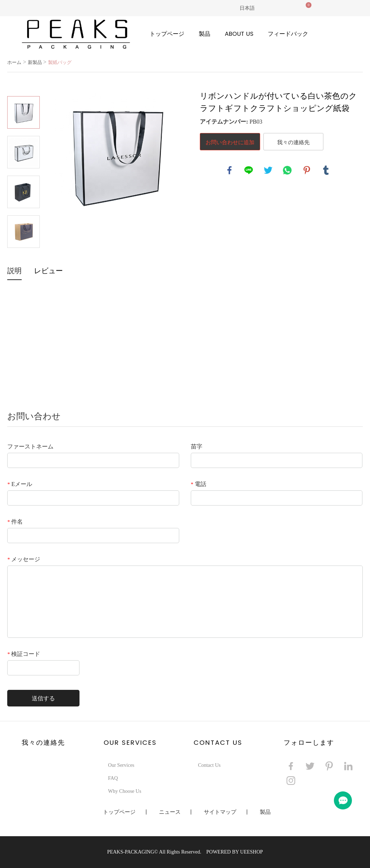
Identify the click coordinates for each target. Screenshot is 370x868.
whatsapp (287, 170)
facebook (229, 170)
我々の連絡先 (293, 142)
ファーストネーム (30, 446)
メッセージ (24, 559)
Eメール (20, 484)
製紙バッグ (60, 62)
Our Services (121, 765)
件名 (15, 522)
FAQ (113, 778)
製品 (205, 34)
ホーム (14, 62)
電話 (199, 484)
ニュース (170, 812)
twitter (268, 170)
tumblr (326, 170)
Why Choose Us (125, 791)
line (249, 170)
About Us (239, 34)
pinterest (307, 170)
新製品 (35, 62)
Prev (23, 86)
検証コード (24, 654)
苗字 (197, 446)
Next (23, 258)
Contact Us (209, 765)
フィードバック (288, 34)
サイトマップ (220, 812)
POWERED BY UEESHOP (235, 852)
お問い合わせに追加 (230, 142)
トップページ (167, 34)
